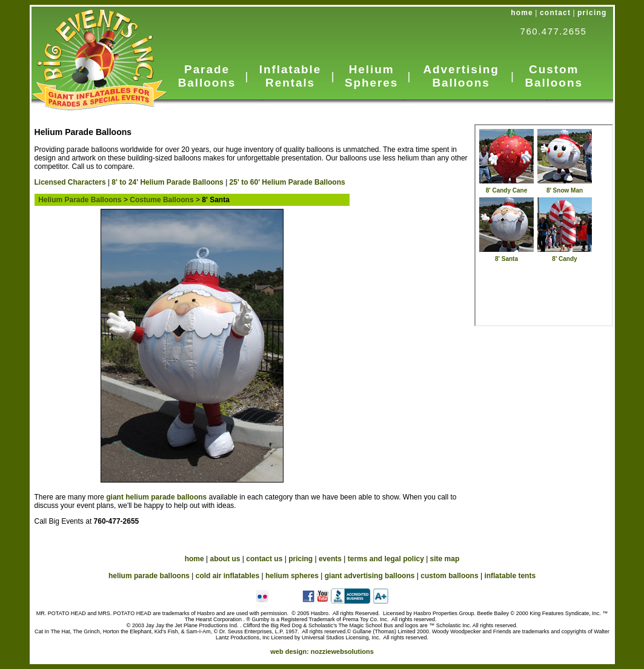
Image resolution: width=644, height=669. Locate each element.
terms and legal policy (386, 559)
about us (225, 559)
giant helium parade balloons (156, 497)
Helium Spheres (371, 76)
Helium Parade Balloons (78, 200)
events (330, 559)
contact (555, 13)
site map (445, 559)
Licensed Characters (70, 182)
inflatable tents (510, 576)
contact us (264, 559)
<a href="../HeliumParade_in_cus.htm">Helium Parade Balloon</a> (544, 225)
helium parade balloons (149, 576)
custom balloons (449, 576)
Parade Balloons (207, 76)
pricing (592, 13)
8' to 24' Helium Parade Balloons (167, 182)
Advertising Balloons (461, 76)
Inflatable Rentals (290, 76)
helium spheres (292, 576)
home (522, 13)
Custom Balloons (553, 76)
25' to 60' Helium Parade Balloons (287, 182)
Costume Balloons (161, 200)
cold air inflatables (227, 576)
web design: (322, 651)
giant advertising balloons (370, 576)
